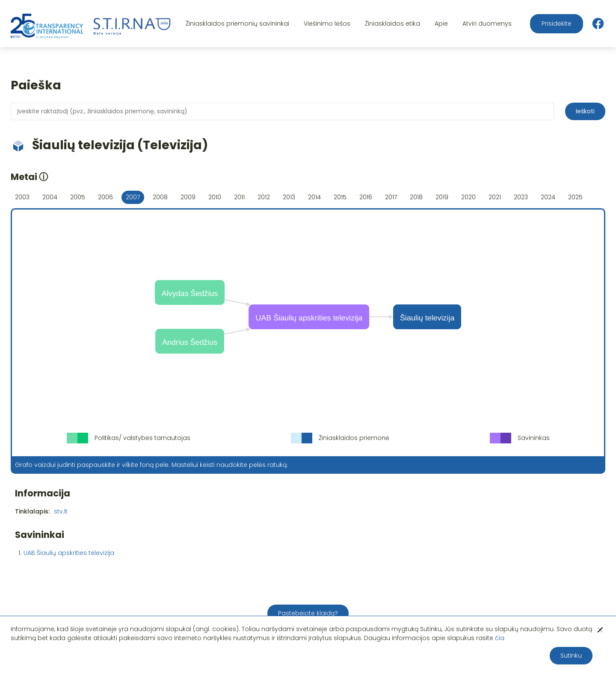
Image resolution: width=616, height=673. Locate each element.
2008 (160, 197)
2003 (22, 197)
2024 (548, 197)
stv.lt (61, 511)
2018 (416, 197)
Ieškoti (585, 111)
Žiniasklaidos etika (392, 24)
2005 (78, 197)
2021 (495, 197)
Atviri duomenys (487, 24)
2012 (264, 197)
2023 (521, 197)
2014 (314, 197)
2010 (215, 197)
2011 (239, 197)
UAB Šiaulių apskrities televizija (69, 553)
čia (500, 638)
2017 (391, 197)
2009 (188, 197)
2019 (442, 197)
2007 (133, 197)
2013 (289, 197)
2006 (105, 197)
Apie (441, 24)
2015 (340, 197)
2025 (575, 197)
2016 (366, 197)
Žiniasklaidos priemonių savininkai (237, 24)
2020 (468, 197)
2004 (50, 197)
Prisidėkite (557, 24)
